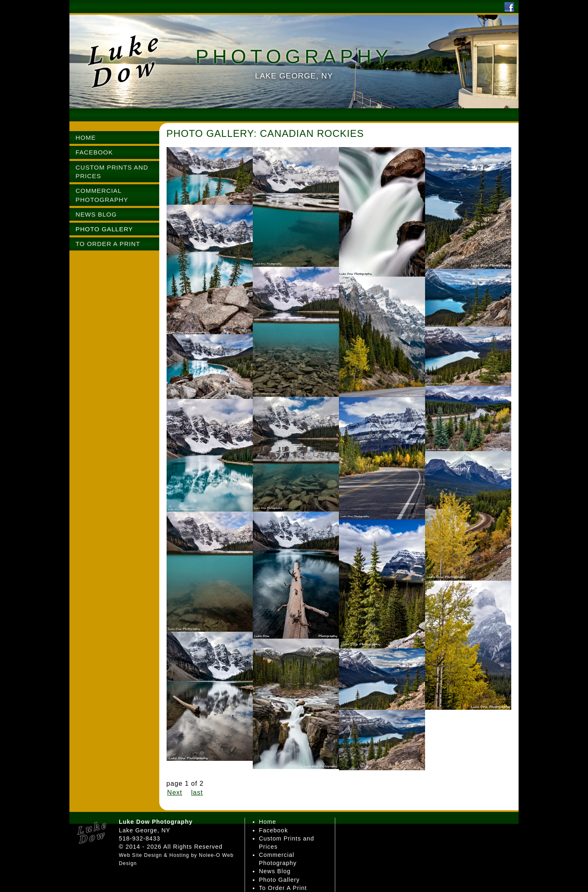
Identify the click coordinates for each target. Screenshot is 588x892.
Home (267, 822)
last (197, 793)
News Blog (275, 871)
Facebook (273, 830)
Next (175, 793)
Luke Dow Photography (156, 822)
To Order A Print (283, 888)
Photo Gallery (279, 880)
